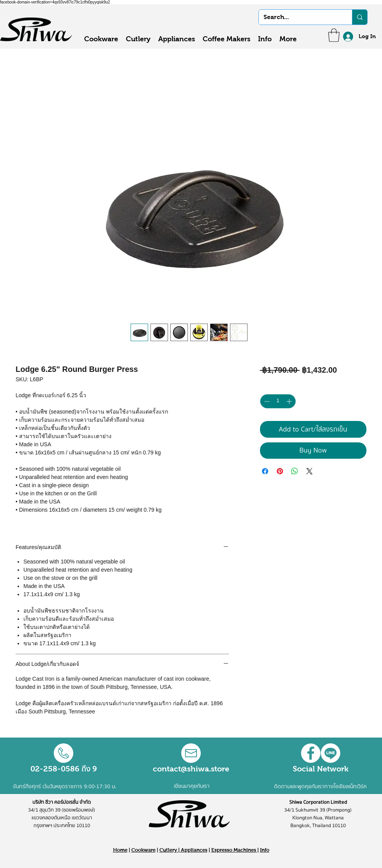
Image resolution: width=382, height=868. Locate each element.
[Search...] (300, 17)
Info (265, 850)
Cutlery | (170, 850)
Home (120, 850)
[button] (334, 35)
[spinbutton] (278, 401)
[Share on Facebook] (265, 471)
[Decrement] (266, 401)
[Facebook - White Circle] (311, 753)
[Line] (331, 753)
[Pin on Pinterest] (280, 471)
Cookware (143, 850)
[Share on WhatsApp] (295, 471)
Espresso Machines (234, 850)
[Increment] (290, 401)
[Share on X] (309, 471)
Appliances (194, 850)
